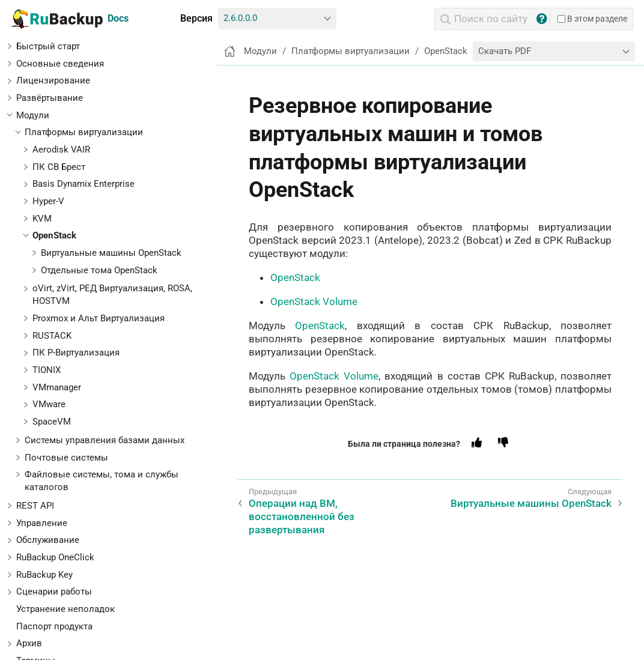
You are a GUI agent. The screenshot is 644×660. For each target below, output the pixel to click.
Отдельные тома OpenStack (99, 270)
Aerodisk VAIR (61, 150)
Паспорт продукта (54, 626)
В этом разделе (592, 19)
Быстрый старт (48, 46)
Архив (29, 643)
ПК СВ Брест (59, 167)
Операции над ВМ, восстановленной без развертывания (302, 516)
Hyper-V (48, 201)
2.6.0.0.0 (240, 18)
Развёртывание (50, 98)
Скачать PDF (505, 51)
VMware (49, 404)
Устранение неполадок (65, 609)
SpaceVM (52, 422)
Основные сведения (60, 64)
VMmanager (57, 387)
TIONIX (47, 370)
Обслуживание (48, 540)
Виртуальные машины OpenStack (111, 253)
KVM (42, 219)
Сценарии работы (54, 592)
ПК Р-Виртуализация (76, 353)
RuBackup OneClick (55, 557)
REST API (35, 506)
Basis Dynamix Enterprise (84, 184)
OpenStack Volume (314, 301)
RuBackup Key (44, 575)
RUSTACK (52, 336)
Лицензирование (53, 80)
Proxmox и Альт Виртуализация (99, 318)
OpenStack (54, 235)
